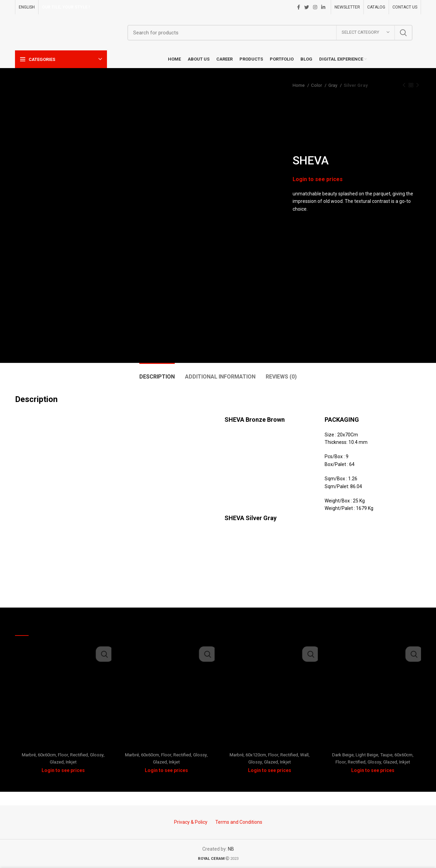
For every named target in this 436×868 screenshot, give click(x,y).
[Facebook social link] (299, 7)
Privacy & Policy (191, 822)
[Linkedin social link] (323, 7)
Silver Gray (356, 85)
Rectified (79, 755)
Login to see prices (319, 179)
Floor (63, 755)
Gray (333, 85)
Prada (63, 746)
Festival (373, 746)
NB (231, 849)
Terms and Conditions (239, 822)
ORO (166, 746)
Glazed (57, 762)
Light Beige (367, 755)
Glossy (97, 755)
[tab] (157, 373)
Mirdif (270, 746)
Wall (304, 755)
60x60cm (47, 755)
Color (317, 85)
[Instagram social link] (315, 7)
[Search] (270, 33)
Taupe (386, 755)
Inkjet (71, 762)
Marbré (29, 755)
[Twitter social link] (307, 7)
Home (299, 85)
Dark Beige (343, 755)
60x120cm (256, 755)
